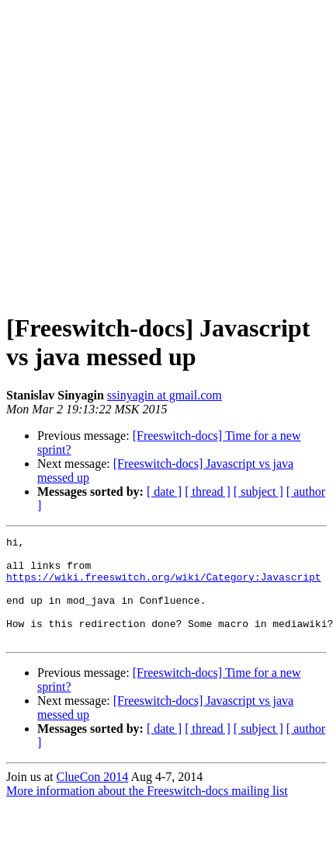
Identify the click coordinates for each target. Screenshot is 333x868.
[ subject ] (258, 492)
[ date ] (164, 492)
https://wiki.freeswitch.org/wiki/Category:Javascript (164, 586)
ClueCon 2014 (92, 798)
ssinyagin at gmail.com (165, 395)
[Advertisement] (146, 152)
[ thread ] (208, 492)
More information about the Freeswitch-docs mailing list (147, 812)
